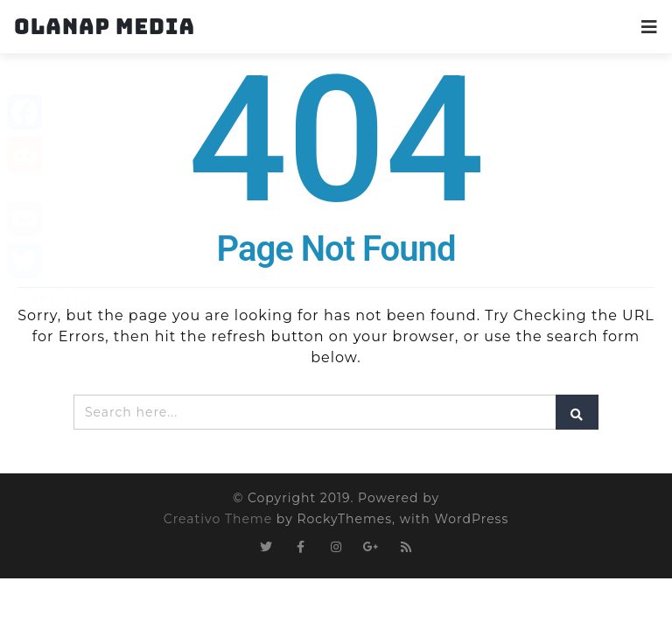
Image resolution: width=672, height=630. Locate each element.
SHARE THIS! (56, 302)
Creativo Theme (218, 519)
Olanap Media (105, 27)
